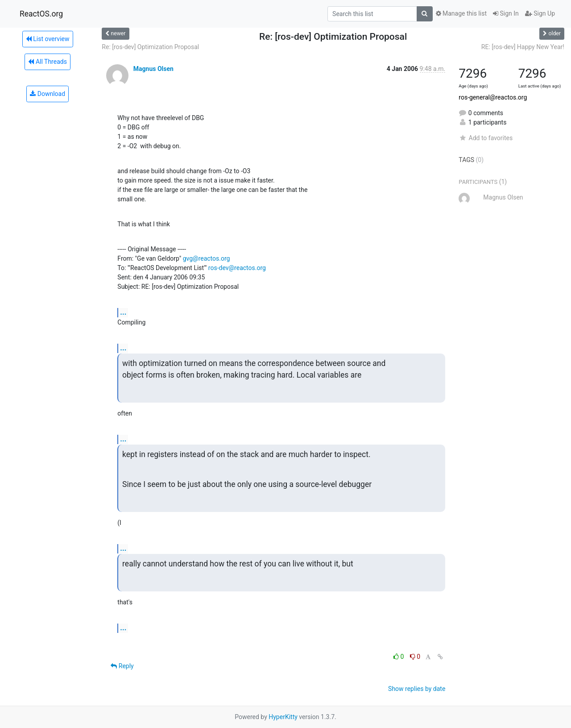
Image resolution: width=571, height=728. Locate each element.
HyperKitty (283, 717)
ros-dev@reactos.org (237, 268)
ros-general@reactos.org (493, 97)
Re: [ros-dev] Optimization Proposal (150, 47)
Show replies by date (417, 689)
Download (48, 94)
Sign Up (540, 13)
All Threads (47, 62)
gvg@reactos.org (207, 258)
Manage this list (461, 13)
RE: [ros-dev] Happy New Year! (523, 47)
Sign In (506, 13)
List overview (48, 39)
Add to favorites (486, 138)
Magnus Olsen (153, 69)
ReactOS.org (41, 14)
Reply (122, 666)
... (123, 312)
